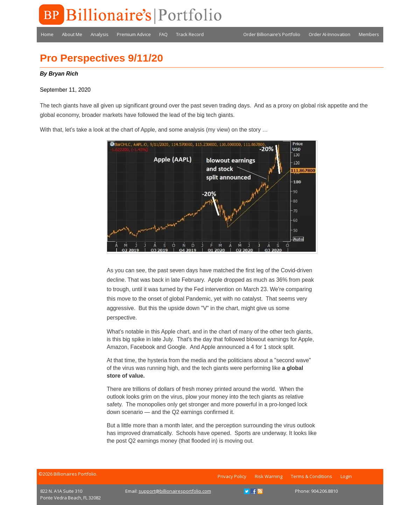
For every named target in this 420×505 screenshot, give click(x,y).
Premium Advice (134, 34)
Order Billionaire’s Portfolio (272, 34)
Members (369, 34)
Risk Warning (269, 476)
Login (346, 476)
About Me (72, 34)
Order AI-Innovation (330, 34)
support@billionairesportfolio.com (175, 491)
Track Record (190, 34)
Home (47, 34)
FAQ (163, 34)
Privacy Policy (232, 476)
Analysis (100, 34)
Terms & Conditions (311, 476)
